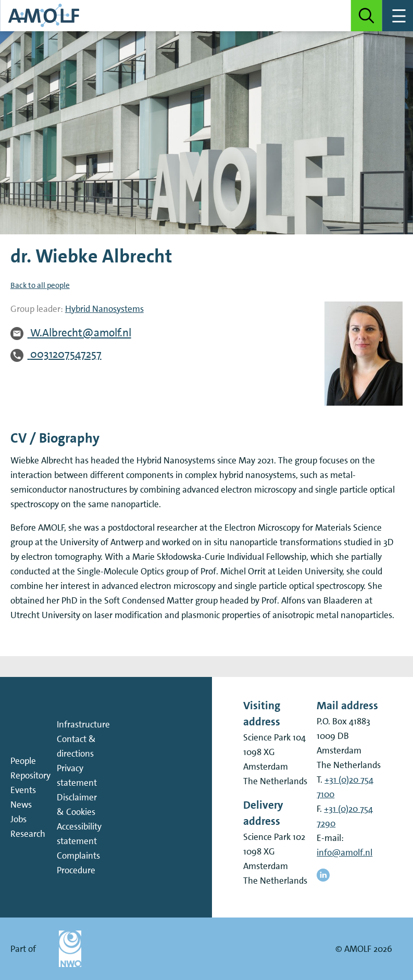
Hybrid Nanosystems (104, 309)
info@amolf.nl (345, 852)
